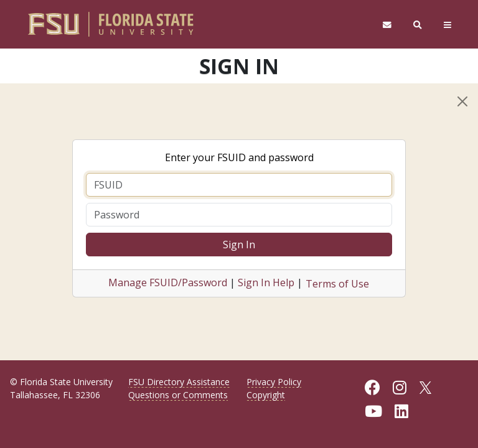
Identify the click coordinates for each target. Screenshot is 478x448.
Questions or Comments (178, 395)
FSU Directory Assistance (179, 382)
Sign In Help (266, 282)
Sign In (239, 245)
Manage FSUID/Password (168, 282)
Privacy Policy (274, 382)
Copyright (266, 395)
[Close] (462, 101)
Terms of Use (337, 284)
